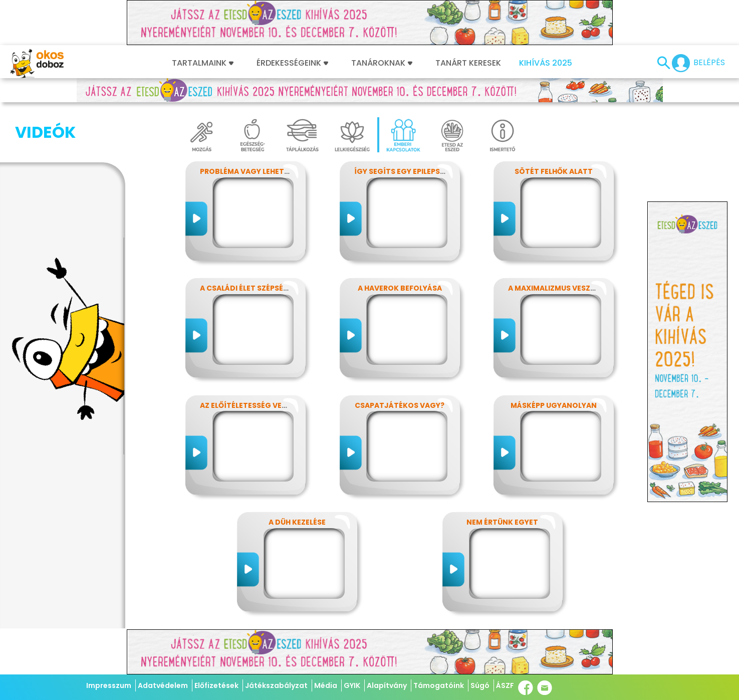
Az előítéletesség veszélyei (254, 405)
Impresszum (109, 685)
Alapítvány (387, 685)
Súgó (480, 685)
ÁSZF (505, 685)
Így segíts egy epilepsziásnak (413, 171)
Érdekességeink (292, 63)
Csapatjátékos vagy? (400, 405)
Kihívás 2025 (546, 63)
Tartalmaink (203, 63)
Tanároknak (382, 63)
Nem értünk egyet (502, 522)
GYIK (352, 685)
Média (326, 685)
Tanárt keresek (468, 63)
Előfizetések (216, 685)
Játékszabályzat (276, 685)
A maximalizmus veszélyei (558, 288)
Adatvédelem (163, 685)
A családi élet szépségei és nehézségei (275, 288)
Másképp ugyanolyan (554, 405)
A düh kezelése (297, 522)
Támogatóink (439, 685)
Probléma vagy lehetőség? (254, 171)
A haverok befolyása (400, 288)
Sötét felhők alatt (554, 171)
